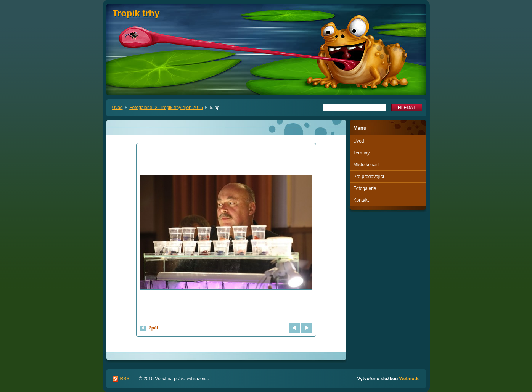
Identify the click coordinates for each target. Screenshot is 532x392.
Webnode (410, 379)
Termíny (362, 153)
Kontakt (361, 200)
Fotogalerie (365, 188)
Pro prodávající (369, 177)
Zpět (153, 328)
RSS (125, 379)
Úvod (117, 108)
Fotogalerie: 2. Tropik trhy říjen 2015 (166, 108)
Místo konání (367, 165)
